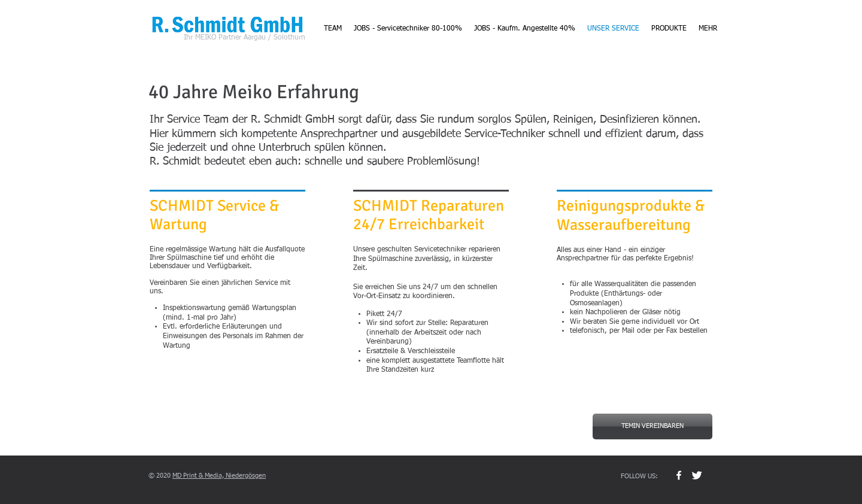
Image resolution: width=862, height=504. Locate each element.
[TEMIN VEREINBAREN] (652, 426)
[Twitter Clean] (697, 475)
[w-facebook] (679, 475)
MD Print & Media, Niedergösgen (219, 476)
